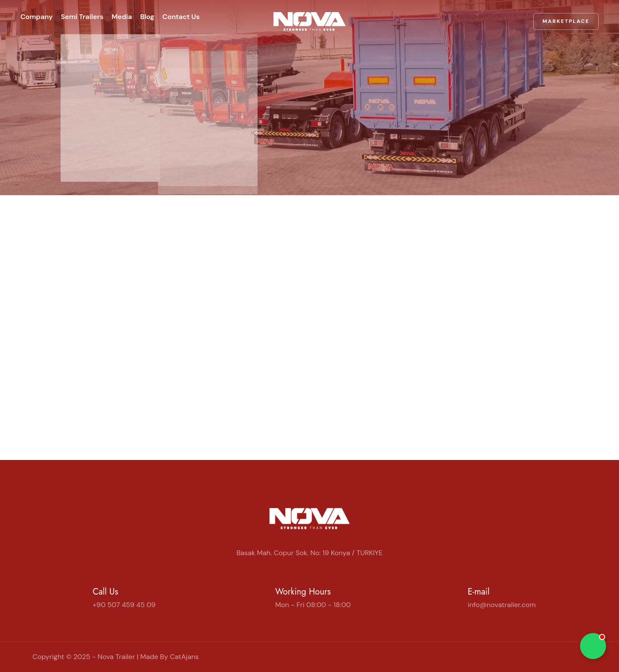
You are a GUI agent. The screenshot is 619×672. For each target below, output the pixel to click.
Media (137, 17)
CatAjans (184, 657)
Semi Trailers (90, 17)
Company (37, 17)
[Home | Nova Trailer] (309, 17)
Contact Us (211, 17)
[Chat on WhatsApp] (593, 646)
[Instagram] (569, 657)
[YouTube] (576, 657)
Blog (170, 17)
